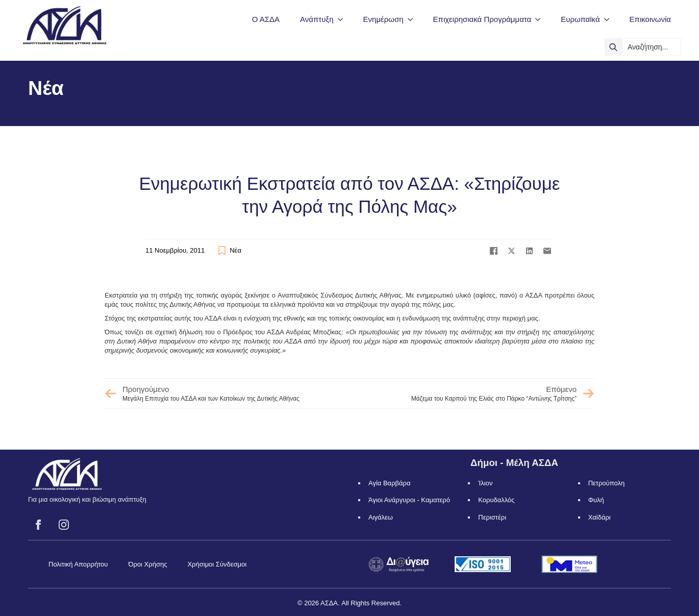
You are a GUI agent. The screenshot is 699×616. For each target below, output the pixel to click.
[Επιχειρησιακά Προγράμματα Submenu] (541, 19)
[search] (613, 47)
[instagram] (64, 525)
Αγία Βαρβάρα (389, 483)
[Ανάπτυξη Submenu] (343, 19)
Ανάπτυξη (317, 19)
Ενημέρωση (383, 19)
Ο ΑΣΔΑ (266, 19)
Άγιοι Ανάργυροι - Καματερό (409, 500)
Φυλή (596, 500)
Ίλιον (485, 483)
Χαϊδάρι (600, 517)
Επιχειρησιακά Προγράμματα (482, 19)
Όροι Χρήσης (147, 564)
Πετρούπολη (607, 483)
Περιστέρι (492, 517)
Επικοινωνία (650, 19)
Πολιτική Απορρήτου (78, 564)
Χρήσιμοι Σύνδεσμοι (217, 564)
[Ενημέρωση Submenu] (413, 19)
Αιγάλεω (381, 517)
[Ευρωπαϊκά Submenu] (610, 19)
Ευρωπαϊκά (580, 19)
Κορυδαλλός (496, 500)
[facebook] (38, 525)
